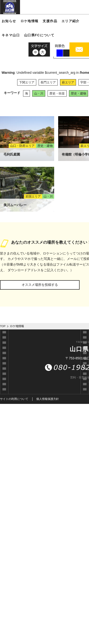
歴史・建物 (79, 93)
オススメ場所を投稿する (40, 285)
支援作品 (50, 21)
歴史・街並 (57, 93)
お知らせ (9, 21)
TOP (3, 326)
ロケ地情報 (30, 21)
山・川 (39, 93)
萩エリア (68, 82)
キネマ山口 (11, 35)
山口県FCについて (39, 35)
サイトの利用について (14, 399)
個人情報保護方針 (48, 399)
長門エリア (48, 82)
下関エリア (27, 82)
